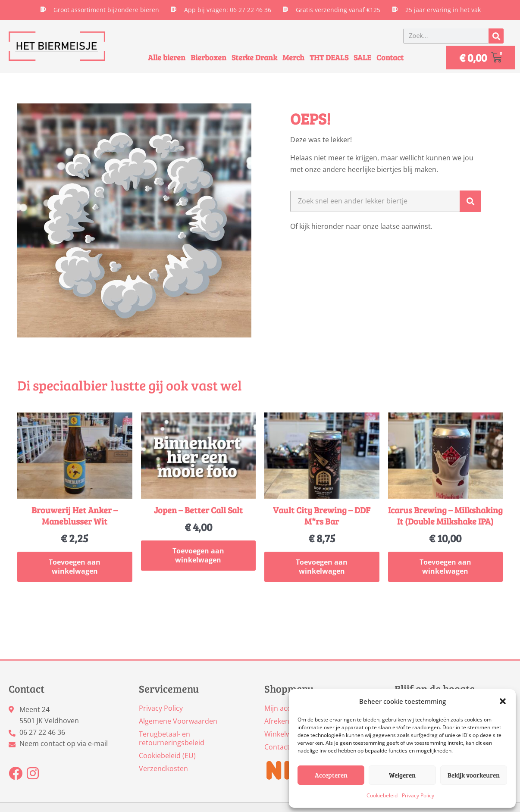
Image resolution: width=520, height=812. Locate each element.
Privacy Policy (418, 795)
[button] (503, 701)
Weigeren (402, 775)
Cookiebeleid (382, 795)
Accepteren (331, 775)
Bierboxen (208, 57)
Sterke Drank (254, 57)
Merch (293, 57)
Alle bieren (167, 57)
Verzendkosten (163, 768)
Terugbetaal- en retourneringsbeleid (172, 738)
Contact (390, 57)
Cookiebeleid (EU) (167, 756)
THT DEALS (329, 57)
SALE (362, 57)
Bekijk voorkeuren (474, 775)
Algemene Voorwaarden (178, 721)
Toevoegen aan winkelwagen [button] (75, 567)
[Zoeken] (496, 36)
